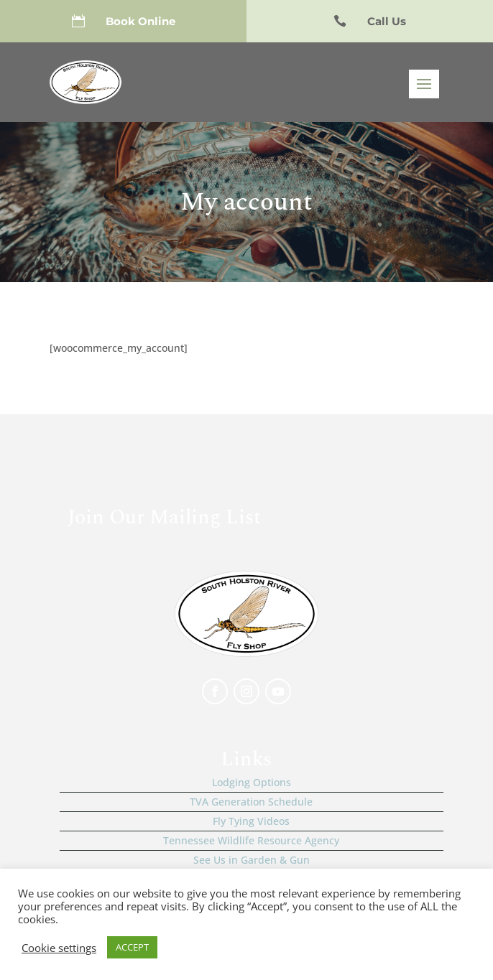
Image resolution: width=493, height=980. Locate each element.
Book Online (140, 21)
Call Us (387, 21)
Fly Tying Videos (251, 821)
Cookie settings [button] (59, 948)
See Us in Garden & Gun (252, 860)
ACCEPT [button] (132, 947)
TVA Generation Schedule (251, 802)
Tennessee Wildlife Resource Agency (251, 840)
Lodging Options (252, 782)
